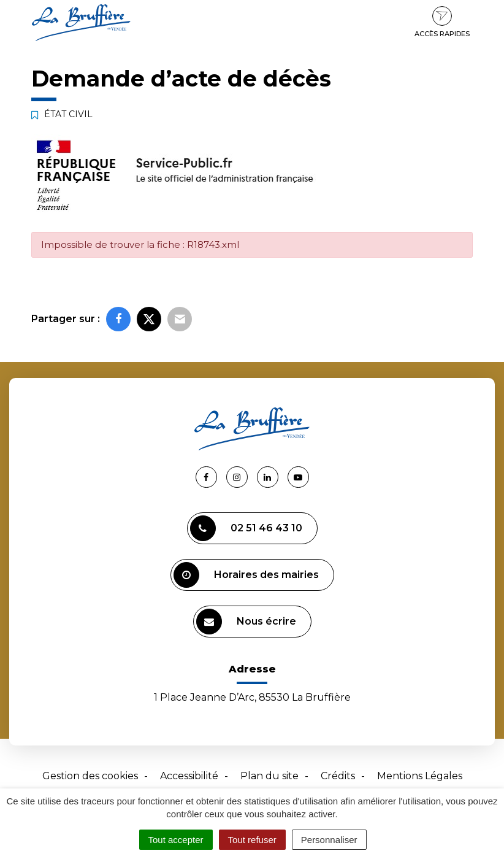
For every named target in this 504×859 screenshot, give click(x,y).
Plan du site (269, 776)
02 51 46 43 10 (246, 528)
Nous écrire (246, 622)
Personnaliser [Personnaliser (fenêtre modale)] (329, 840)
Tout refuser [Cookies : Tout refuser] (252, 840)
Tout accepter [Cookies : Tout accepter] (176, 840)
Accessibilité (189, 776)
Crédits (338, 776)
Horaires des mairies (246, 575)
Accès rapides (442, 22)
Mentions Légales (420, 776)
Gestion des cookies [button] (90, 776)
